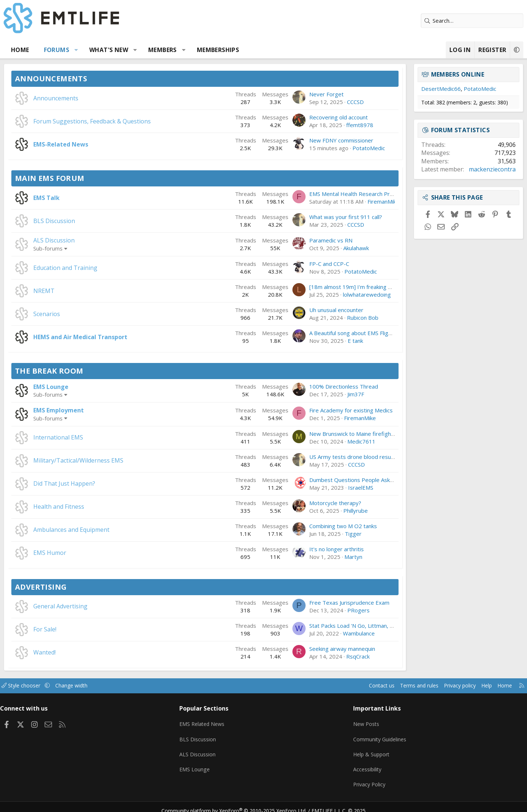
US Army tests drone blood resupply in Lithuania (342, 457)
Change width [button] (109, 686)
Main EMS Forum (77, 178)
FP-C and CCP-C (302, 264)
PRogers (331, 610)
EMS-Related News (88, 144)
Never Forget (299, 94)
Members (190, 50)
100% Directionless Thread (316, 386)
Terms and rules (379, 686)
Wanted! (72, 652)
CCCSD (328, 102)
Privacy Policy (360, 779)
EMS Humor (77, 553)
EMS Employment (86, 410)
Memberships (245, 50)
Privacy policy (423, 686)
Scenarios (74, 314)
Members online (430, 74)
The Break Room (77, 371)
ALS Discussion (81, 240)
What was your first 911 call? (318, 217)
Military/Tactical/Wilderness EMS (106, 460)
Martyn (326, 557)
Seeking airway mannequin (315, 649)
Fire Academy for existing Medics (324, 410)
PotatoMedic (341, 148)
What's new (136, 50)
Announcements (79, 79)
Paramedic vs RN (303, 240)
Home (48, 50)
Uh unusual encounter (309, 310)
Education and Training (93, 268)
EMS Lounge (78, 387)
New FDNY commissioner (314, 140)
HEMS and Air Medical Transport (108, 337)
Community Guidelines (371, 736)
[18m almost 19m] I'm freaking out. (326, 287)
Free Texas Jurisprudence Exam (322, 602)
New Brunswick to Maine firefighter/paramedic (341, 434)
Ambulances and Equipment (99, 530)
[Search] (445, 21)
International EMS (86, 437)
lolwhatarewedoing (339, 294)
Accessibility (358, 765)
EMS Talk (74, 198)
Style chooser (56, 686)
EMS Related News (215, 722)
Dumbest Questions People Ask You (328, 480)
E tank (328, 341)
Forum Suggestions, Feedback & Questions (119, 121)
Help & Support (362, 750)
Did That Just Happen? (92, 483)
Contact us (340, 686)
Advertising (68, 587)
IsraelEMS (333, 487)
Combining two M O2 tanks (316, 526)
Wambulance (331, 633)
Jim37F (328, 394)
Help (451, 686)
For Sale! (72, 629)
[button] (104, 50)
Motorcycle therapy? (308, 503)
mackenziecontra (465, 169)
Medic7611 (334, 441)
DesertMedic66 (414, 89)
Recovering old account (311, 117)
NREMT (71, 291)
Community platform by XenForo (239, 803)
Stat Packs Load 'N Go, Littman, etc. (327, 626)
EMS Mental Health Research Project (328, 194)
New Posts (357, 722)
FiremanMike (356, 201)
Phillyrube (328, 511)
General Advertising (88, 606)
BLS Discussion (82, 221)
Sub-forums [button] (75, 248)
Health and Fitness (86, 507)
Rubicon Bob (335, 318)
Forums (84, 50)
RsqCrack (330, 656)
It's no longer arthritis (309, 549)
